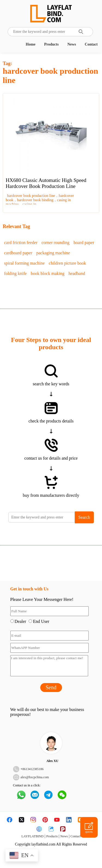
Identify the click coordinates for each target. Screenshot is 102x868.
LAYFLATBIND (33, 836)
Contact (91, 44)
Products (51, 44)
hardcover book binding (35, 200)
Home (30, 44)
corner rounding (56, 243)
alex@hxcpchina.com (35, 777)
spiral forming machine (24, 263)
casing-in (29, 204)
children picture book (67, 263)
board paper (84, 243)
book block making (48, 273)
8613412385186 (33, 769)
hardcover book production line (31, 196)
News (72, 44)
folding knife (15, 273)
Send (51, 687)
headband (77, 273)
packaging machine (53, 253)
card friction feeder (21, 243)
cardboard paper (18, 253)
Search (84, 517)
